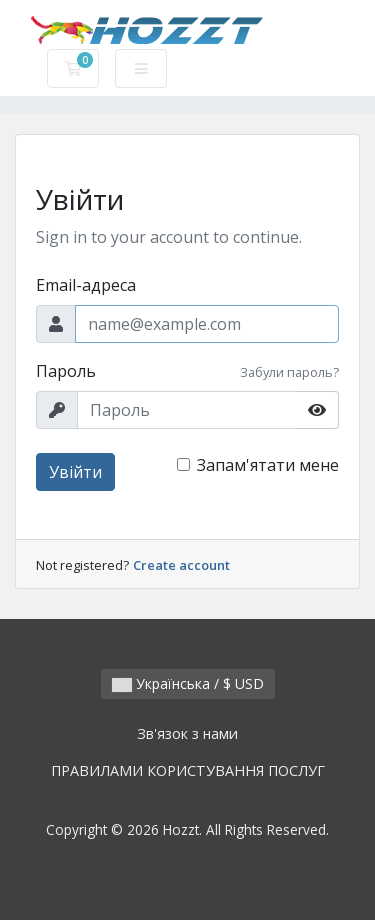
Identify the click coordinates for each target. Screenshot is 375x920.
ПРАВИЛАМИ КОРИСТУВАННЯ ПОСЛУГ (188, 770)
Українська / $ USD (188, 683)
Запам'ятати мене (268, 465)
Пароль (66, 371)
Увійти (75, 472)
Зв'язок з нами (187, 733)
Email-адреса (86, 285)
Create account (181, 565)
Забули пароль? (289, 372)
